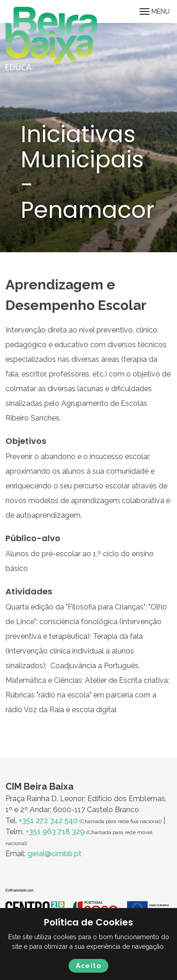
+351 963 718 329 (55, 832)
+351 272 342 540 (48, 821)
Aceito (88, 966)
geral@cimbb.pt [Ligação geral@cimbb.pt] (54, 854)
